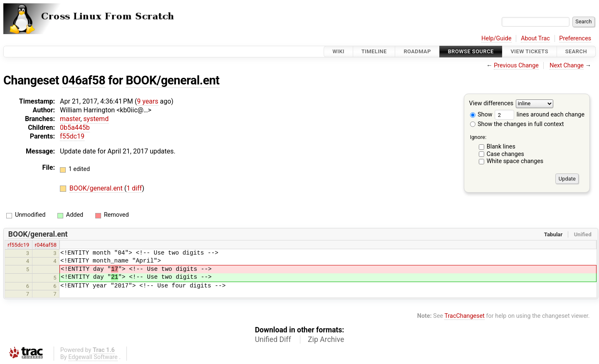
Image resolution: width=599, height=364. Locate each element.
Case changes (505, 154)
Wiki (338, 51)
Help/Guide (496, 38)
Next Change (567, 66)
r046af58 (46, 245)
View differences (491, 104)
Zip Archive (326, 339)
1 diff (134, 188)
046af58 (84, 80)
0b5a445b (75, 128)
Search (576, 51)
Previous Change (516, 66)
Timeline (374, 51)
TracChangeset (464, 316)
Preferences (575, 38)
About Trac (535, 38)
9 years (147, 101)
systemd (96, 119)
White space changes (515, 161)
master (70, 119)
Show (481, 115)
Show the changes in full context (517, 124)
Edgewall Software (93, 357)
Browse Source (471, 51)
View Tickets (530, 51)
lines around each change (540, 115)
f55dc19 (72, 136)
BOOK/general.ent (172, 80)
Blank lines (501, 147)
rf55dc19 (18, 245)
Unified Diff (273, 339)
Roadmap (417, 51)
